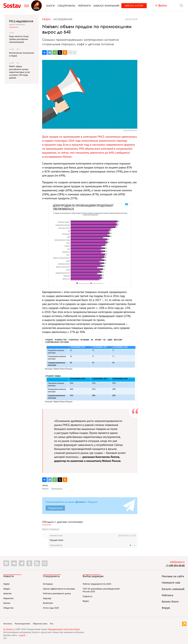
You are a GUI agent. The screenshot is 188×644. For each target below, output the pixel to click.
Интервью (48, 584)
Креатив (7, 594)
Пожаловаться (56, 545)
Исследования (21, 21)
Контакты (8, 624)
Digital (6, 584)
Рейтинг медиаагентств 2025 (97, 584)
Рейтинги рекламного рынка (57, 594)
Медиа (7, 589)
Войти (46, 529)
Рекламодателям (23, 624)
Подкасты (88, 596)
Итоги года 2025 (51, 608)
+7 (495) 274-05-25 (175, 565)
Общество (8, 608)
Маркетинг (9, 598)
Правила (54, 529)
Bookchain (48, 603)
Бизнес (7, 603)
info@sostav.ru (177, 562)
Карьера (47, 598)
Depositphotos (130, 130)
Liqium (22, 635)
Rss (52, 624)
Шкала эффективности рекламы (59, 589)
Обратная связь (40, 624)
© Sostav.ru (9, 629)
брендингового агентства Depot (64, 629)
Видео (86, 601)
